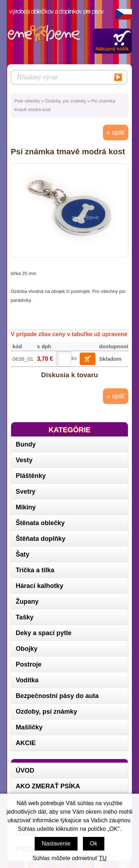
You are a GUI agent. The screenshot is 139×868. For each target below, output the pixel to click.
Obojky (27, 649)
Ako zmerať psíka (48, 786)
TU (103, 858)
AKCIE (26, 743)
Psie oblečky (27, 101)
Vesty (24, 460)
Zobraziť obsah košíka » (112, 41)
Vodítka (27, 680)
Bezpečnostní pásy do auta (57, 696)
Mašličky (29, 727)
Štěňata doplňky (41, 539)
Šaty (23, 554)
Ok (94, 844)
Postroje (29, 664)
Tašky (25, 617)
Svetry (26, 492)
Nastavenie (56, 844)
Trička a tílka (35, 570)
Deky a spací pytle (44, 633)
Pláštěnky (31, 476)
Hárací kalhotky (39, 586)
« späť (116, 133)
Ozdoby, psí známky (66, 101)
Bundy (26, 444)
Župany (27, 602)
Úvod (25, 770)
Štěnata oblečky (40, 523)
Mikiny (26, 507)
